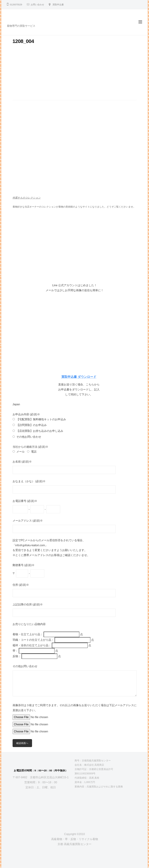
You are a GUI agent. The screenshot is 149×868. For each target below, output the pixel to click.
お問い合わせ (37, 5)
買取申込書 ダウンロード (79, 377)
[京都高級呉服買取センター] (41, 808)
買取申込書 (58, 5)
